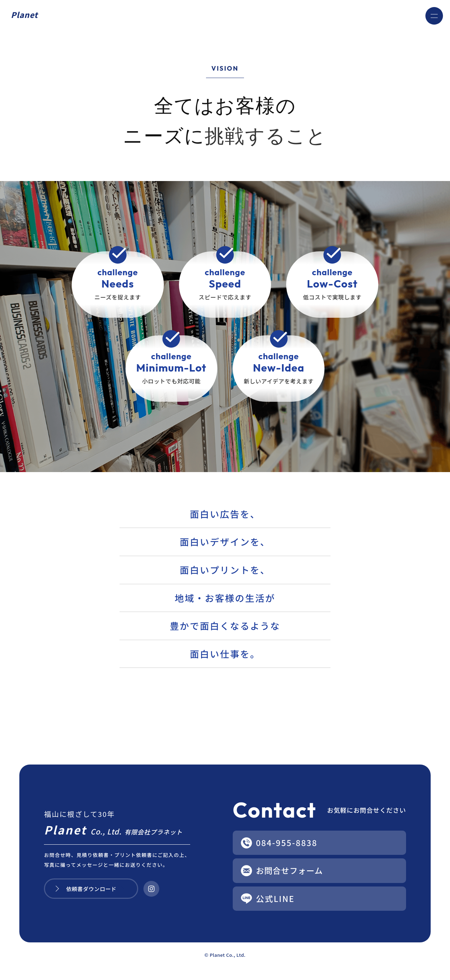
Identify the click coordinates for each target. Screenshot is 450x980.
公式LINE (276, 900)
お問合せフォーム (291, 871)
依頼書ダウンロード (92, 889)
